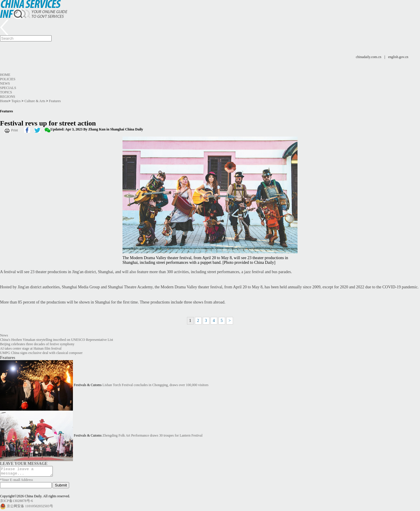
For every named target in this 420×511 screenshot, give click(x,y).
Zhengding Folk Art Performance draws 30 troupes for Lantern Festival (152, 435)
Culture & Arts (35, 101)
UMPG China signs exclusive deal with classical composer (41, 353)
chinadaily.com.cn (369, 57)
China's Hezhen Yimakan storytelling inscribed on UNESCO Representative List (57, 340)
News (5, 83)
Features (55, 101)
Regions (8, 97)
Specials (8, 88)
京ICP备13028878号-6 (16, 503)
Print (14, 130)
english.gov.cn (398, 57)
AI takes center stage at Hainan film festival (31, 348)
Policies (8, 79)
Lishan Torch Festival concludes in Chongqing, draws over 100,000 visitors (155, 385)
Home (5, 75)
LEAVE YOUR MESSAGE (24, 463)
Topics (6, 92)
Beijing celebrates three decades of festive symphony (37, 344)
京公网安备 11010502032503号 (30, 508)
